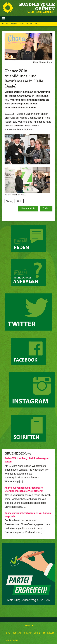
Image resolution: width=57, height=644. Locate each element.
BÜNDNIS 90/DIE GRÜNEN (37, 7)
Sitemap (28, 633)
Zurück (46, 208)
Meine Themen (26, 24)
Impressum (48, 633)
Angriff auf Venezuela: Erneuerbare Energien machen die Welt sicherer (24, 489)
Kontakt (17, 633)
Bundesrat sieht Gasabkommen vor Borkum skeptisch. (28, 515)
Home (7, 633)
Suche (37, 633)
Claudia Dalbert (10, 24)
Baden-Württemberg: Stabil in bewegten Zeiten (27, 460)
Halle (37, 24)
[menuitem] (7, 633)
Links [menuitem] (28, 626)
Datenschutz (11, 640)
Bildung (9, 201)
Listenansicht (28, 208)
